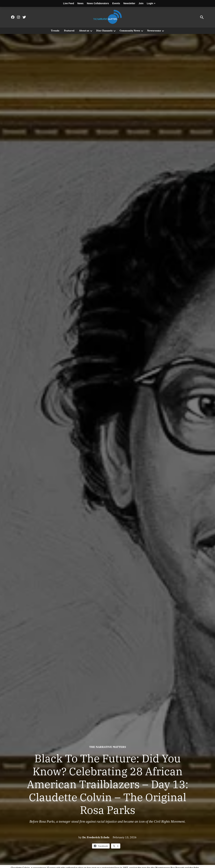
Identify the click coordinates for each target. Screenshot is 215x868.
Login (151, 3)
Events (116, 3)
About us (84, 31)
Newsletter (129, 3)
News (80, 3)
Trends (55, 31)
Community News (130, 31)
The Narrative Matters (108, 747)
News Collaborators (98, 3)
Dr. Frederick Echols (96, 837)
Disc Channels (104, 31)
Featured (69, 31)
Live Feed (69, 3)
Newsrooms (154, 31)
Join (141, 3)
